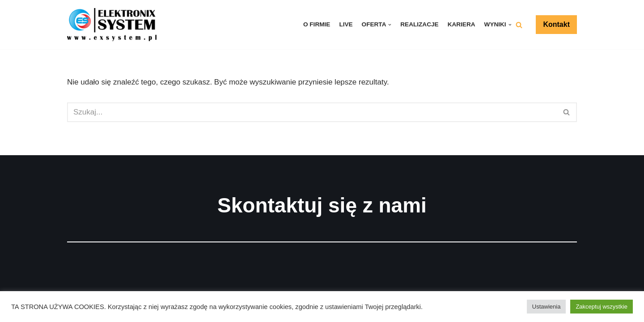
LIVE (346, 24)
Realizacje (419, 24)
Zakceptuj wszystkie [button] (602, 307)
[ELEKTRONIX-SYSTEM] (114, 25)
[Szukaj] (312, 112)
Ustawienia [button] (547, 307)
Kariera (462, 24)
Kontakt (556, 24)
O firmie (317, 24)
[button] (519, 25)
